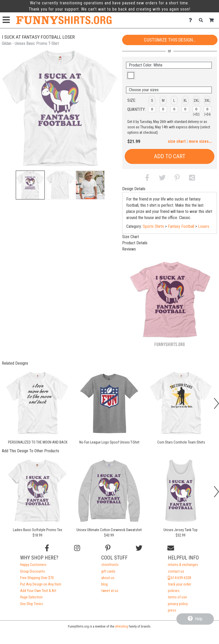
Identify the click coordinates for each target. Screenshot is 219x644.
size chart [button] (177, 141)
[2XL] (196, 109)
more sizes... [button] (200, 141)
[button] (30, 185)
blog (104, 584)
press (172, 610)
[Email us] (171, 548)
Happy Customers (33, 565)
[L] (174, 109)
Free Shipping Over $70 (37, 578)
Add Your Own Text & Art (38, 591)
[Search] (202, 20)
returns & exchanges (183, 565)
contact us (176, 571)
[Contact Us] (192, 20)
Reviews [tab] (129, 249)
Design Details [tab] (134, 189)
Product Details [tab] (135, 243)
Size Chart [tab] (131, 237)
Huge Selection (31, 597)
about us (108, 578)
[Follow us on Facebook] (47, 548)
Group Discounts (33, 571)
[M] (163, 109)
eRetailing (122, 626)
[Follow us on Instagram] (77, 548)
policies (174, 591)
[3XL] (208, 109)
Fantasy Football (181, 226)
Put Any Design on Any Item (41, 584)
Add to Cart (170, 156)
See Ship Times (32, 604)
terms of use (177, 597)
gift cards (108, 571)
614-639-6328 (179, 578)
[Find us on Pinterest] (108, 548)
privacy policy (178, 604)
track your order (179, 584)
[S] (152, 109)
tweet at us (110, 591)
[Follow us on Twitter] (139, 548)
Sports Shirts (153, 226)
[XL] (185, 109)
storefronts (110, 565)
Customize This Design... (170, 40)
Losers (204, 226)
